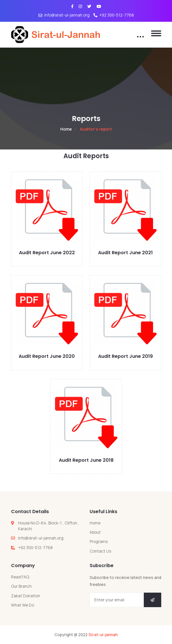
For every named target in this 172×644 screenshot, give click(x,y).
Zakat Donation (26, 596)
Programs (99, 542)
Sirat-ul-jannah (103, 635)
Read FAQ (20, 577)
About (95, 532)
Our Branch (21, 586)
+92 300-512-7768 (114, 15)
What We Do (23, 605)
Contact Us (100, 551)
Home (66, 129)
